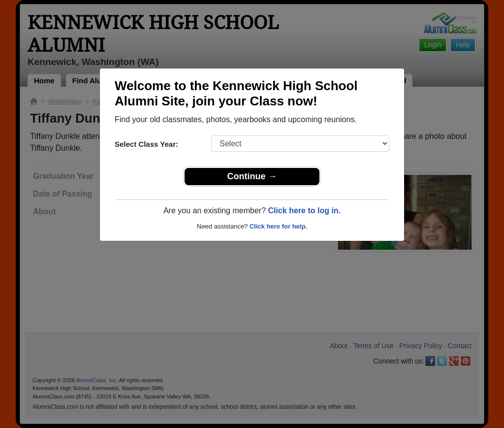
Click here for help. (278, 226)
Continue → (252, 176)
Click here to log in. (304, 211)
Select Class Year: (146, 144)
